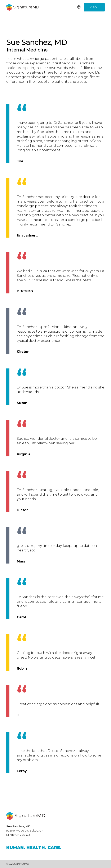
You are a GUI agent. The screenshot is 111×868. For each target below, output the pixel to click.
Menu (94, 7)
